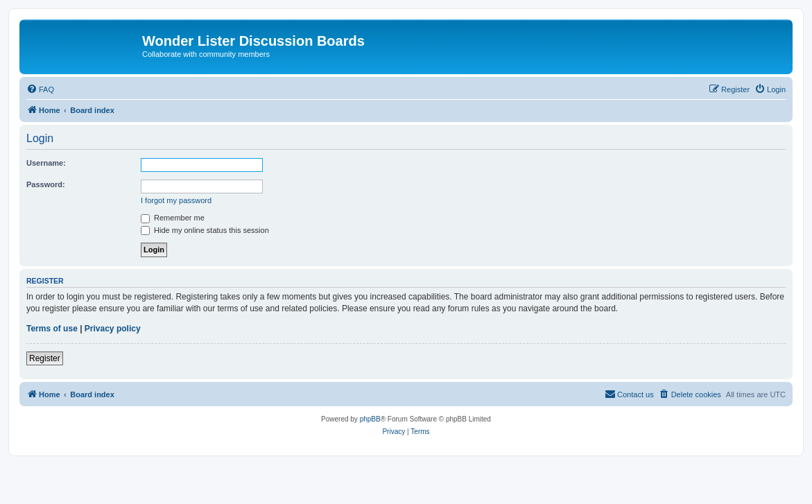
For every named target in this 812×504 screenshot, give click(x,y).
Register (45, 358)
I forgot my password (176, 200)
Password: (46, 184)
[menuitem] (40, 89)
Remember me (173, 218)
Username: (46, 163)
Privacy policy (113, 329)
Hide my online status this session (205, 230)
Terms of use (52, 329)
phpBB (370, 419)
